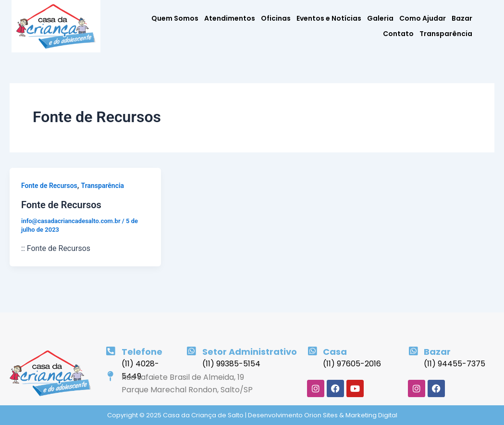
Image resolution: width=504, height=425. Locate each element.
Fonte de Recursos (49, 186)
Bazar (462, 18)
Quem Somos (175, 18)
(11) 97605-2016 (352, 364)
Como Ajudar (423, 18)
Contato (398, 34)
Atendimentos (230, 18)
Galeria (380, 18)
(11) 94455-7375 (455, 364)
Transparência (446, 34)
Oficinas (276, 18)
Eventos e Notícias (329, 18)
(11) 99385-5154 (231, 364)
